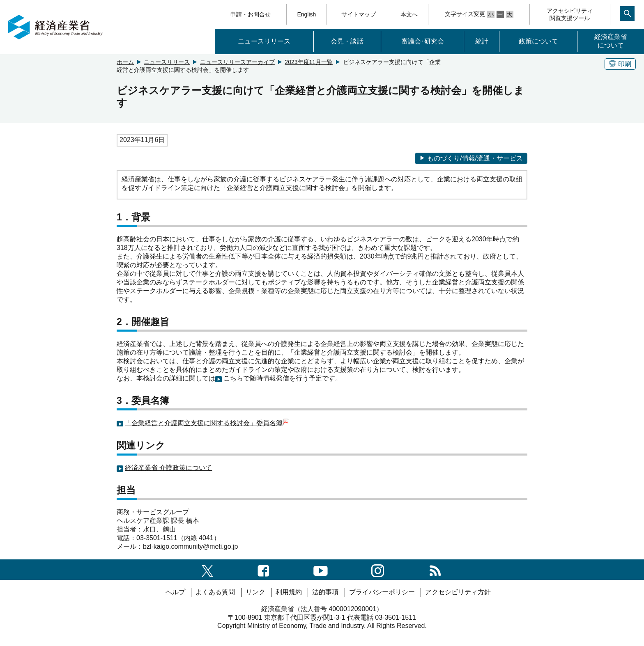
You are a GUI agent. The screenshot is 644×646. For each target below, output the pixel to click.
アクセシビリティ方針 (458, 592)
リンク (255, 592)
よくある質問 (215, 592)
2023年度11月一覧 (309, 62)
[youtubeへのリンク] (321, 569)
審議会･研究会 (423, 41)
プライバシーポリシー (382, 592)
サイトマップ (359, 14)
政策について (538, 41)
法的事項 (325, 592)
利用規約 (289, 592)
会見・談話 (347, 41)
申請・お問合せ (251, 14)
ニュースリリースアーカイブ (237, 62)
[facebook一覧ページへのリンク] (263, 569)
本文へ (409, 14)
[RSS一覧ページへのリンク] (435, 569)
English (306, 14)
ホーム (125, 62)
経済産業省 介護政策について (168, 468)
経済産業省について (611, 41)
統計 (482, 41)
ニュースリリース (264, 41)
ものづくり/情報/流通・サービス (471, 158)
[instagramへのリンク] (378, 569)
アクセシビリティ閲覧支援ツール (570, 14)
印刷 (620, 64)
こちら (233, 378)
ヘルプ (175, 592)
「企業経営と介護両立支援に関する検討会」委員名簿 (204, 423)
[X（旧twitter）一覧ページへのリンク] (207, 569)
